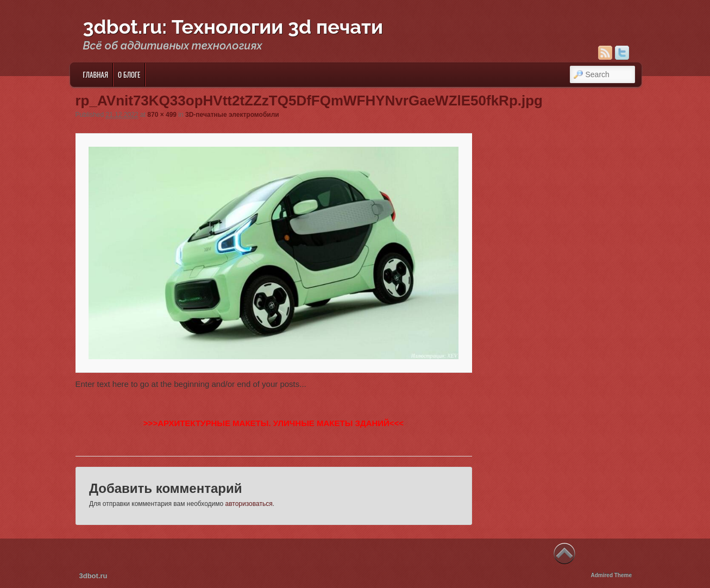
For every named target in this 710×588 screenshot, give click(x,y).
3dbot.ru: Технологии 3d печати (233, 27)
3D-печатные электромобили (232, 115)
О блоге (129, 74)
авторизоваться (249, 504)
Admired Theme (611, 575)
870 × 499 (162, 115)
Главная (95, 74)
